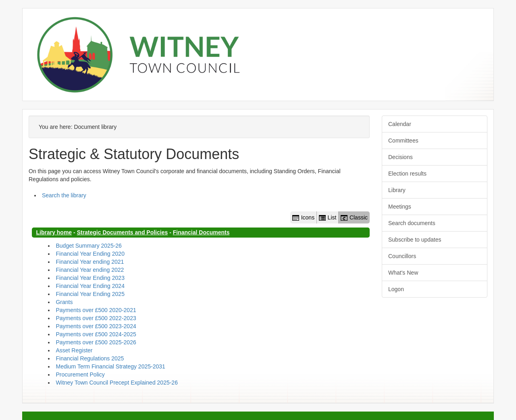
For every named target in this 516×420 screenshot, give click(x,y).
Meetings (400, 207)
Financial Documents (201, 232)
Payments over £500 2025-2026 (96, 342)
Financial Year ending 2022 (90, 270)
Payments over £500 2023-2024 (96, 326)
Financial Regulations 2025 (90, 358)
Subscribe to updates (415, 240)
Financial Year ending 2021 (90, 262)
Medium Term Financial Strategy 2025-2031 (110, 366)
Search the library (64, 195)
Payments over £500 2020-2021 (96, 310)
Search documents (412, 223)
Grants (64, 302)
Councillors (402, 256)
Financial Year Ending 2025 (90, 294)
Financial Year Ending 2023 (90, 278)
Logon (396, 289)
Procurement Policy (80, 374)
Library (397, 190)
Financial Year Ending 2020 (90, 254)
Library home (54, 232)
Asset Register (74, 350)
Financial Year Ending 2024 (90, 286)
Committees (403, 141)
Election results (407, 174)
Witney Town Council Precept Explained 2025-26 (117, 383)
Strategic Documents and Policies (123, 232)
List (328, 217)
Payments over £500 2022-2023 (96, 318)
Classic (354, 217)
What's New (403, 273)
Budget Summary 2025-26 (88, 246)
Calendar (400, 124)
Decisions (401, 157)
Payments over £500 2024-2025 (96, 334)
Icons (303, 217)
